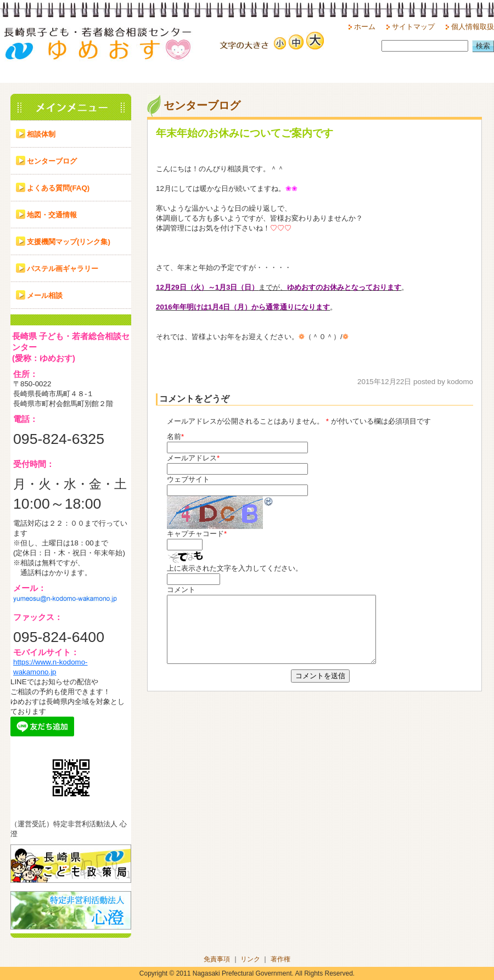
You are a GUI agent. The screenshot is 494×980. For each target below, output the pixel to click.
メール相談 (45, 295)
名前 (174, 437)
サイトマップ (413, 27)
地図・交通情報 (52, 215)
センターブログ (52, 161)
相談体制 (41, 134)
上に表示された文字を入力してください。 (235, 568)
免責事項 (217, 959)
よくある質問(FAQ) (58, 188)
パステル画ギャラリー (63, 269)
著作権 (280, 959)
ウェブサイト (188, 479)
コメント (181, 590)
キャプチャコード (195, 534)
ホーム (365, 27)
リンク (250, 959)
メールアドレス (192, 458)
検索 (483, 46)
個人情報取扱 (473, 27)
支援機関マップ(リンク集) (69, 242)
